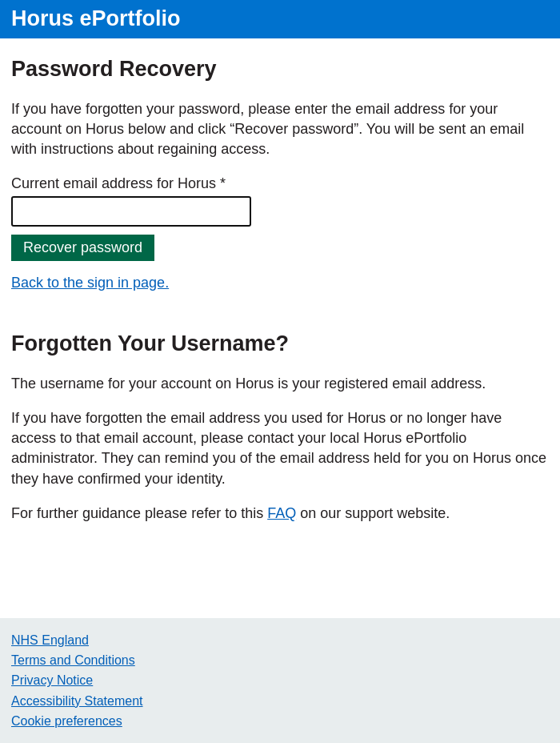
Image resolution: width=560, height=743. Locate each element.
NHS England (50, 640)
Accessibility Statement (77, 701)
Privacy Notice (52, 680)
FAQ (282, 513)
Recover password (83, 247)
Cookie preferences (67, 721)
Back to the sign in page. (90, 283)
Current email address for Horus (114, 183)
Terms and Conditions (73, 660)
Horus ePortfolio (96, 18)
